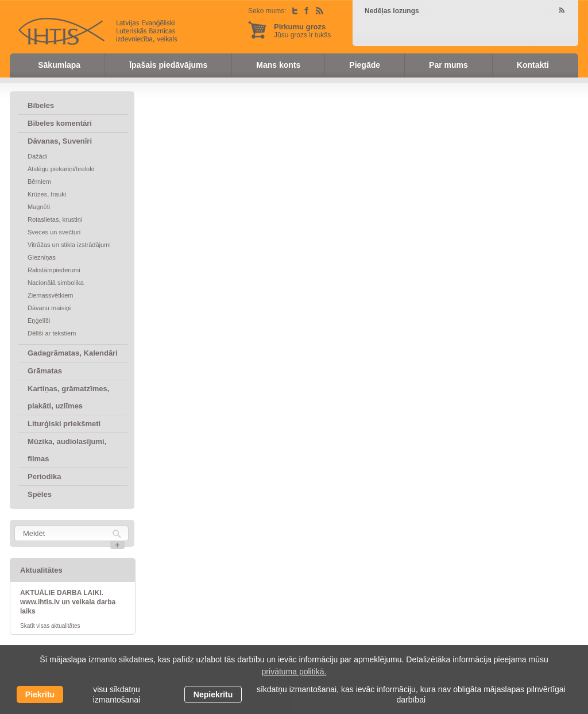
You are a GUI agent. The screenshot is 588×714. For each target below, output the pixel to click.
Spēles (40, 494)
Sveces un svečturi (54, 232)
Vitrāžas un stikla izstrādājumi (69, 245)
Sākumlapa (59, 65)
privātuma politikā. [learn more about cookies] (294, 671)
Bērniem (39, 182)
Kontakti (533, 65)
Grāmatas (45, 371)
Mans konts (278, 65)
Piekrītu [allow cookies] (40, 694)
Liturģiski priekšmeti (64, 424)
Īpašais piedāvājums (168, 65)
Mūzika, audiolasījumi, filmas (67, 450)
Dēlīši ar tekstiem (52, 333)
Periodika (45, 476)
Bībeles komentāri (60, 123)
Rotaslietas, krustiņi (55, 219)
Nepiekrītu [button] (213, 694)
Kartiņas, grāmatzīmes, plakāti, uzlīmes (68, 397)
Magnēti (39, 207)
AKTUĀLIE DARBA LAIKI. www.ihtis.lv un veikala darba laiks (68, 602)
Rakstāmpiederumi (54, 270)
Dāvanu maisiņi (49, 308)
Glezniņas (42, 257)
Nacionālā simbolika (56, 283)
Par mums (448, 65)
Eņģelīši (39, 321)
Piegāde (365, 65)
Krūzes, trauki (47, 194)
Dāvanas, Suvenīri (60, 141)
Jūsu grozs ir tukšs (302, 31)
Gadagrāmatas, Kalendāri (73, 353)
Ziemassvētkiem (50, 295)
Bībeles (41, 105)
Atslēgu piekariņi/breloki (61, 169)
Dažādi (37, 156)
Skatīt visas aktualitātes (50, 626)
